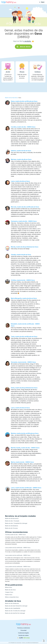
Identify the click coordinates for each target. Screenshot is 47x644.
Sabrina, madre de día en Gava (21, 151)
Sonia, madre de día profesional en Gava (24, 388)
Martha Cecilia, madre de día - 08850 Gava (25, 448)
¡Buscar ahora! (24, 47)
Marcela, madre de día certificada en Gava (25, 207)
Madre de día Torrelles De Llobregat (15, 611)
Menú (42, 2)
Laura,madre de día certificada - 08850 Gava (18, 548)
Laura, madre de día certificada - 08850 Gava (26, 488)
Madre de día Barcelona (12, 518)
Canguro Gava (9, 592)
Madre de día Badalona (12, 526)
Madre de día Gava (10, 590)
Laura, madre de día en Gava (20, 181)
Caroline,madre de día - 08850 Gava (15, 535)
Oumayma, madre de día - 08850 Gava (24, 221)
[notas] (24, 638)
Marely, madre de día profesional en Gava (25, 247)
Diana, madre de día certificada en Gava (24, 101)
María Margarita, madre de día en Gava (24, 298)
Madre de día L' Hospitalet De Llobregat (16, 523)
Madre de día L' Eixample (12, 521)
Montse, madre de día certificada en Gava (25, 433)
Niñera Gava (9, 587)
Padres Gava (9, 595)
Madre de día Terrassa (11, 528)
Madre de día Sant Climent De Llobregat (16, 606)
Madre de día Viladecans (12, 603)
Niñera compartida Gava (12, 597)
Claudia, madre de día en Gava (21, 255)
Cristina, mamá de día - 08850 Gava (23, 280)
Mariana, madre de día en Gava (21, 159)
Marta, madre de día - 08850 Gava (22, 462)
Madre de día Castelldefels (13, 608)
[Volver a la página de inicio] (9, 2)
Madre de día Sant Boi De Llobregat (15, 613)
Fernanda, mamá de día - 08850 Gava (23, 362)
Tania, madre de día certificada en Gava (24, 337)
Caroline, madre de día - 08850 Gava (23, 127)
